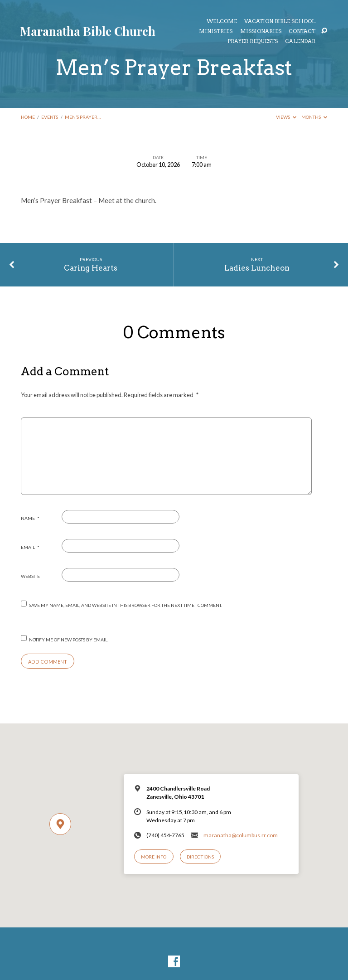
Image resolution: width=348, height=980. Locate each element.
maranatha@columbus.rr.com (241, 835)
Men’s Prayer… (83, 117)
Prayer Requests (253, 42)
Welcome (222, 22)
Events (50, 117)
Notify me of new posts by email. (69, 640)
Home (28, 117)
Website (30, 576)
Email (30, 547)
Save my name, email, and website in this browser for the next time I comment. (126, 605)
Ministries (216, 32)
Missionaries (261, 32)
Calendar (300, 42)
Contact (302, 32)
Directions (200, 857)
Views (286, 117)
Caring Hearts (91, 268)
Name (30, 518)
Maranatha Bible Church (88, 31)
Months (314, 117)
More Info (154, 857)
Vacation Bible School (280, 22)
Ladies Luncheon (257, 268)
